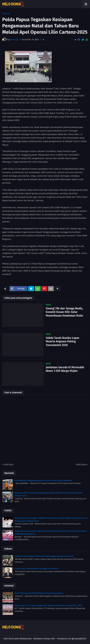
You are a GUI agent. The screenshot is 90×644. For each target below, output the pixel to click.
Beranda (6, 14)
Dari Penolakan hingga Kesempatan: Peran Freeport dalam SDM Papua (43, 481)
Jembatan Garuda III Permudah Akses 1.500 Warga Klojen (65, 369)
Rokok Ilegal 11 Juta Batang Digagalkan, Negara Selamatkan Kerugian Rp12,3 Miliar (49, 605)
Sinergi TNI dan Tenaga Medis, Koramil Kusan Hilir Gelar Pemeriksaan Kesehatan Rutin (64, 312)
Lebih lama (81, 465)
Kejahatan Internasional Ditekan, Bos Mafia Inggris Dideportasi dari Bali (44, 556)
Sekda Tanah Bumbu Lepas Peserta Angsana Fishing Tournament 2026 (62, 341)
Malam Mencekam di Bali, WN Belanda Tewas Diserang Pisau (39, 593)
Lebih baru (9, 465)
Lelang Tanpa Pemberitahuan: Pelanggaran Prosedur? (37, 569)
